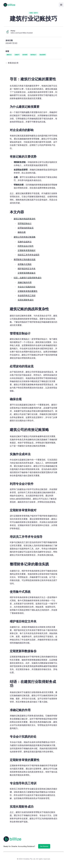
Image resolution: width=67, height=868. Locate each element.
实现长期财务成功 (26, 300)
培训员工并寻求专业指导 (29, 255)
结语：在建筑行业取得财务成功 (28, 278)
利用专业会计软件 (26, 246)
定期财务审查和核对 (27, 250)
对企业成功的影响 (22, 130)
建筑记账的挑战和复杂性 (25, 219)
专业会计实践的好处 (27, 287)
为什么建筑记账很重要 (25, 107)
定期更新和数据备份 (27, 273)
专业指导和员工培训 (27, 295)
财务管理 (25, 55)
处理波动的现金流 (26, 228)
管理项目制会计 (25, 223)
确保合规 (22, 232)
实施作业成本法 (25, 242)
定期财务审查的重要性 (28, 291)
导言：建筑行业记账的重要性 (33, 79)
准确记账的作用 (25, 282)
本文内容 (17, 212)
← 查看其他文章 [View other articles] (12, 63)
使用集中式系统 (25, 264)
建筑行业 (9, 55)
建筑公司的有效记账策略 (25, 237)
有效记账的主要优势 (23, 157)
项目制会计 (33, 55)
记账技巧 (17, 55)
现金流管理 (42, 55)
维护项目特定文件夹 (27, 269)
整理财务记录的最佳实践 (25, 259)
